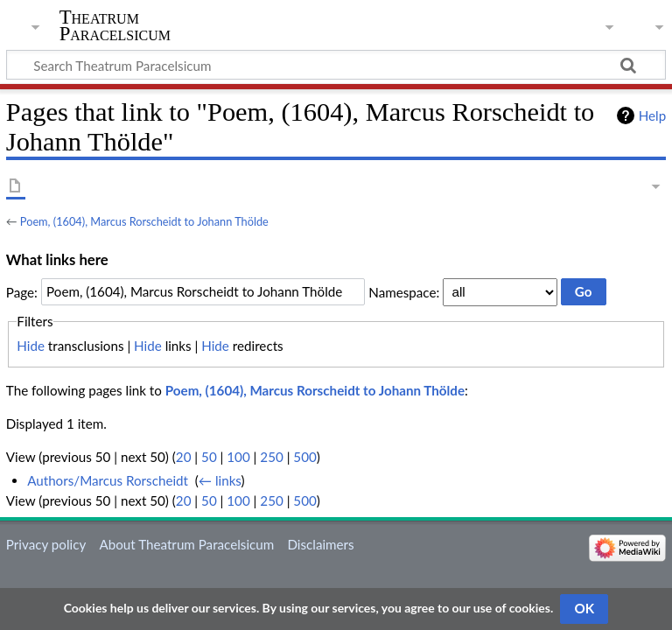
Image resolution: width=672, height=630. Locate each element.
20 (184, 457)
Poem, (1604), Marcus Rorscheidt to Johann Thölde (144, 221)
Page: (22, 291)
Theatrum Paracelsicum (115, 25)
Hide (31, 346)
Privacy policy (46, 544)
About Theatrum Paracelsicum (186, 544)
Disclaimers (320, 544)
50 (209, 457)
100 (238, 457)
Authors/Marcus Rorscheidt (108, 480)
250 (271, 457)
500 (304, 457)
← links (220, 480)
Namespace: (404, 291)
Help (652, 115)
